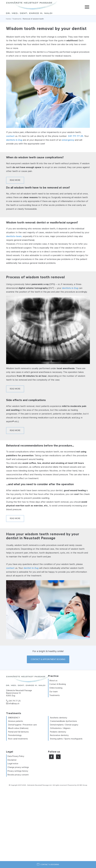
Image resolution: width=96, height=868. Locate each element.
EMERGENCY (14, 718)
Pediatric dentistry (58, 732)
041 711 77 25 (13, 701)
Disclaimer (12, 760)
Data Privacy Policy (16, 756)
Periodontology (15, 735)
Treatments (17, 19)
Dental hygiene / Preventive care (22, 725)
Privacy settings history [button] (18, 771)
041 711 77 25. (76, 136)
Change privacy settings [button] (18, 767)
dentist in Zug (31, 568)
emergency (68, 140)
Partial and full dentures (18, 732)
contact (10, 136)
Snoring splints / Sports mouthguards (66, 739)
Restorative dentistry (59, 735)
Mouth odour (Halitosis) (18, 728)
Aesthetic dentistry (59, 718)
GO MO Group (82, 785)
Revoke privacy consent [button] (18, 775)
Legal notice (13, 764)
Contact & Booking (58, 684)
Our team (53, 692)
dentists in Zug (14, 140)
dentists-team (14, 236)
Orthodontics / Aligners (60, 728)
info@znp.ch (13, 704)
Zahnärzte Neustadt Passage (38, 785)
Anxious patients (16, 721)
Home (8, 19)
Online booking (56, 688)
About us (53, 681)
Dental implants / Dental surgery (64, 725)
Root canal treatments (18, 739)
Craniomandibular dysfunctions (63, 721)
